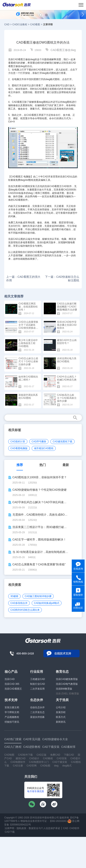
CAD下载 (10, 832)
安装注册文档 (12, 707)
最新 (66, 465)
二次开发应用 (37, 689)
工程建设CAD (37, 679)
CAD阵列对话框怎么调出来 (25, 610)
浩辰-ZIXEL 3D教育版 (68, 694)
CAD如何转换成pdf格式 (47, 603)
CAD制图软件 (18, 762)
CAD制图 (9, 755)
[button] (40, 15)
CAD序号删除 (39, 442)
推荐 (20, 465)
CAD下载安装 (60, 762)
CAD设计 (34, 758)
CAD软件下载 (25, 755)
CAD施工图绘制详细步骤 (38, 596)
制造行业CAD (37, 684)
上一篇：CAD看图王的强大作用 (23, 279)
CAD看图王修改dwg (63, 50)
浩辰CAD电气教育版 (67, 684)
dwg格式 (67, 766)
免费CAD (55, 755)
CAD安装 (62, 758)
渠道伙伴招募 (37, 717)
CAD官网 (32, 766)
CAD (7, 24)
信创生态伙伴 (37, 707)
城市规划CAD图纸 (44, 448)
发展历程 (61, 712)
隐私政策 (21, 828)
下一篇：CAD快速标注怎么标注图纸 (62, 279)
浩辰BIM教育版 (64, 689)
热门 (43, 465)
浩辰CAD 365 (12, 684)
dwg (56, 766)
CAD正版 (41, 755)
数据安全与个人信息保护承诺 (44, 828)
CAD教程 (48, 758)
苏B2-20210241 (58, 821)
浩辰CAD (10, 679)
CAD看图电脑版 (19, 448)
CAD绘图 (45, 766)
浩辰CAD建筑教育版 (67, 679)
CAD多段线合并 (19, 603)
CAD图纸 (25, 186)
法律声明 (9, 828)
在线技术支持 (63, 653)
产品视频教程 (12, 717)
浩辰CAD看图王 (13, 689)
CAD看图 (35, 24)
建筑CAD (21, 758)
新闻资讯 (61, 722)
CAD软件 (67, 186)
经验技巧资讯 (12, 722)
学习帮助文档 (12, 712)
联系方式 (61, 717)
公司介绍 (61, 707)
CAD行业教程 (20, 24)
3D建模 (14, 596)
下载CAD (69, 755)
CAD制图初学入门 (39, 762)
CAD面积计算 (18, 442)
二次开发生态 (37, 712)
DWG (57, 226)
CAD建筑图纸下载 (62, 442)
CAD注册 (18, 766)
